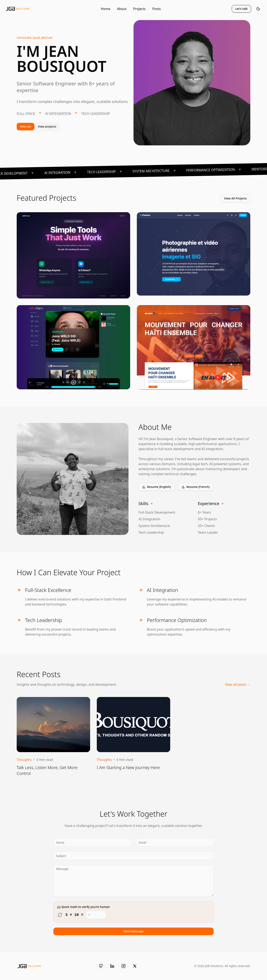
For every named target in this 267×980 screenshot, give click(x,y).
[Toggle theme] (258, 9)
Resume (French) (196, 487)
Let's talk (241, 9)
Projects (140, 9)
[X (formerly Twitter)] (135, 966)
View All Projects (235, 198)
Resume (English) (157, 487)
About (122, 9)
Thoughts (24, 760)
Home (106, 9)
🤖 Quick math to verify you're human (83, 907)
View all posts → (238, 684)
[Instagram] (123, 966)
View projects (47, 126)
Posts (156, 9)
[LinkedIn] (112, 966)
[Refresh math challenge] (60, 915)
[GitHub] (101, 966)
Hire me (26, 126)
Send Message (133, 931)
